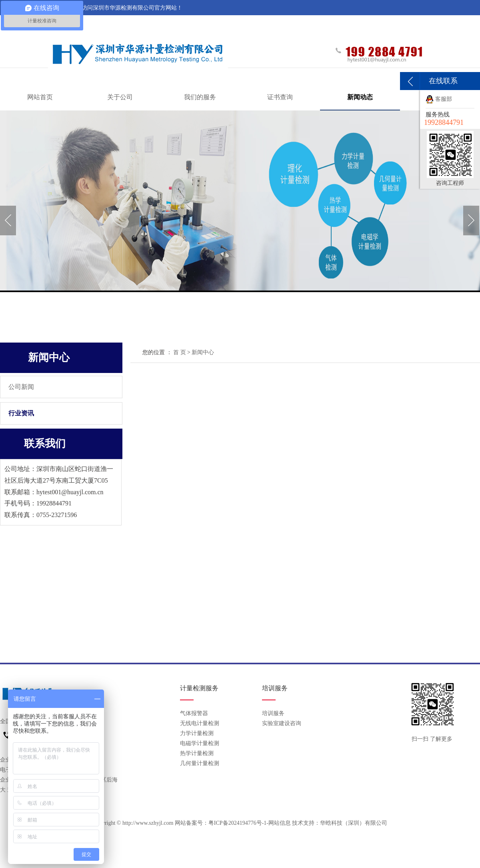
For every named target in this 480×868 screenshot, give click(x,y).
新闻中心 (203, 352)
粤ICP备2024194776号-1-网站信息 (250, 823)
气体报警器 (194, 713)
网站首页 (40, 97)
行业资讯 (21, 413)
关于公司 (120, 97)
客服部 (439, 99)
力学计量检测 (197, 733)
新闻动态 (360, 97)
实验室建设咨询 (282, 723)
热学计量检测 (197, 753)
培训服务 (273, 713)
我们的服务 (200, 97)
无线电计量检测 (200, 723)
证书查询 (280, 97)
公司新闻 (21, 387)
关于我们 (390, 23)
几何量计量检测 (200, 763)
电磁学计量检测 (200, 743)
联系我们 (421, 23)
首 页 (180, 352)
